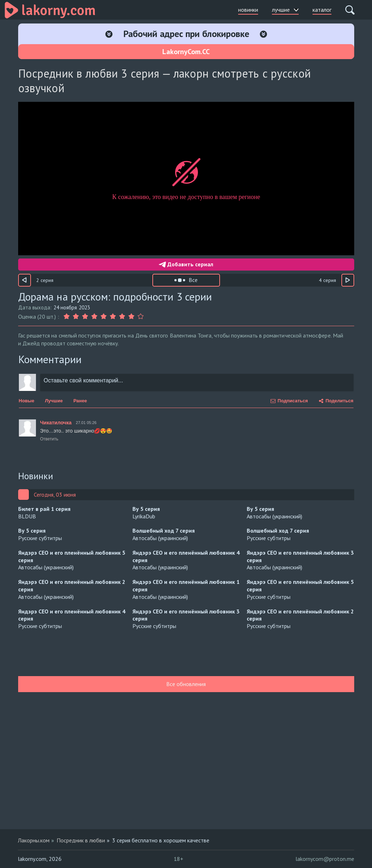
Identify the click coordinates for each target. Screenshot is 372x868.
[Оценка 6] (113, 317)
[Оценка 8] (131, 317)
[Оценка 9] (141, 317)
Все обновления (186, 684)
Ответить (49, 439)
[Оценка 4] (94, 317)
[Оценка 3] (85, 317)
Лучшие (54, 401)
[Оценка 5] (104, 317)
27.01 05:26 (86, 423)
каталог (322, 10)
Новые (27, 401)
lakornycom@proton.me (325, 859)
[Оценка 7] (122, 317)
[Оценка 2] (76, 317)
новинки (248, 10)
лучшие (285, 10)
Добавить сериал (186, 264)
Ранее (80, 401)
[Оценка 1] (67, 317)
